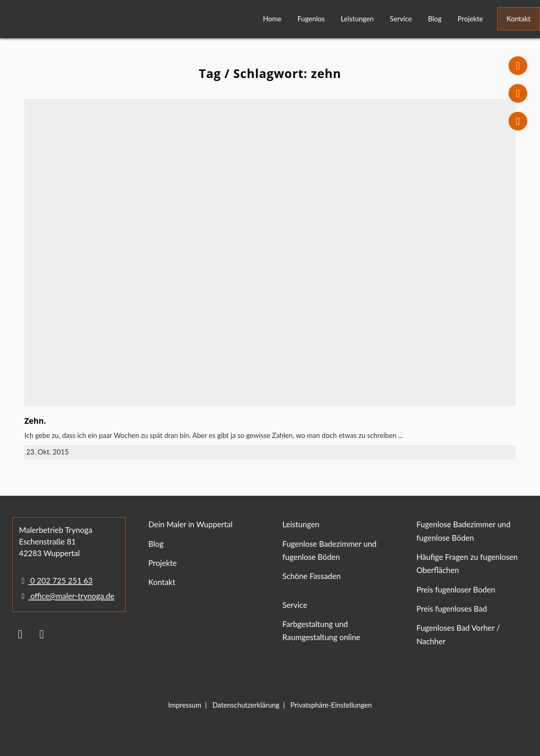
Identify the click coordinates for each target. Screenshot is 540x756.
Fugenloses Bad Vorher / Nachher (458, 634)
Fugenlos (311, 19)
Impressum (184, 705)
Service (401, 19)
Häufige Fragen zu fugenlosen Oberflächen (467, 563)
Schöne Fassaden (312, 576)
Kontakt (519, 19)
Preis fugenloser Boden (456, 589)
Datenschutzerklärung (246, 705)
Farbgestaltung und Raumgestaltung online (321, 630)
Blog (435, 19)
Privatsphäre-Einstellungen (331, 705)
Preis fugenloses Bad (451, 608)
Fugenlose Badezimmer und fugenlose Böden (329, 550)
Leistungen (357, 19)
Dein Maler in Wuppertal (190, 524)
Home (272, 19)
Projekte (470, 19)
